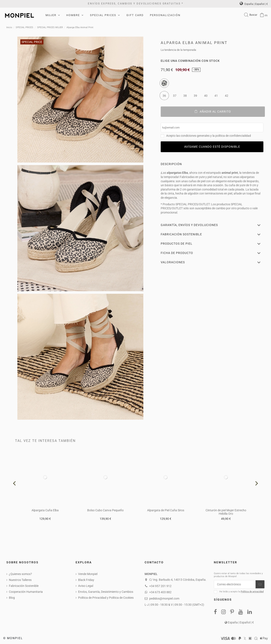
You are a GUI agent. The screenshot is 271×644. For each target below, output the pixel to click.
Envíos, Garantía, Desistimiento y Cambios (106, 592)
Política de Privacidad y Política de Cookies (106, 598)
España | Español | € (254, 4)
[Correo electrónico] (235, 584)
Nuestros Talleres (20, 580)
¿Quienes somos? (20, 574)
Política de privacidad (252, 592)
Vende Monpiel (88, 574)
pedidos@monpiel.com (164, 598)
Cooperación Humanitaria (26, 592)
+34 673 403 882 (160, 592)
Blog (12, 598)
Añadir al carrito (213, 112)
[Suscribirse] (260, 584)
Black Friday (86, 580)
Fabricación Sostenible (24, 586)
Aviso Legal (86, 586)
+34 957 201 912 (160, 586)
